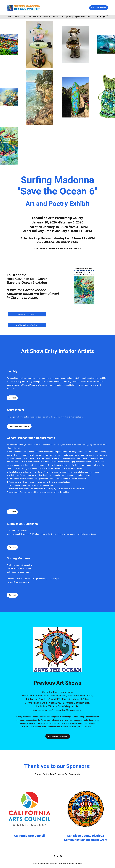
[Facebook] (97, 17)
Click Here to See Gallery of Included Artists (58, 249)
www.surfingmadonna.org (18, 582)
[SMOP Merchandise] (99, 8)
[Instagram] (104, 17)
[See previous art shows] (58, 736)
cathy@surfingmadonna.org (19, 572)
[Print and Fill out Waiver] (19, 426)
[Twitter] (101, 17)
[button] (107, 17)
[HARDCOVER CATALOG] (27, 314)
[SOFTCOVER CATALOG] (27, 325)
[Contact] (12, 398)
